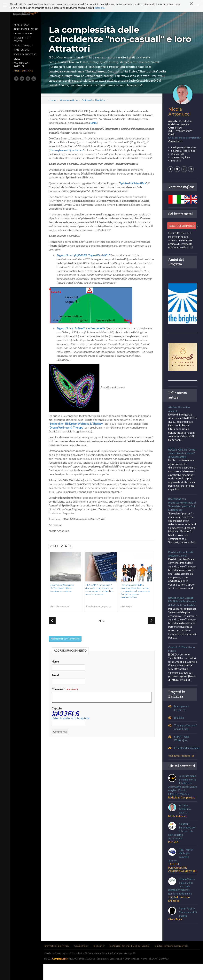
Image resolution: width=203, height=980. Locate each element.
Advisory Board (23, 34)
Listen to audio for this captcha (73, 723)
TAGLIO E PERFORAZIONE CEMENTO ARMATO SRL (181, 881)
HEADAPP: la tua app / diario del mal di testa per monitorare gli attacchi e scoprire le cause (101, 594)
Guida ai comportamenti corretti (173, 962)
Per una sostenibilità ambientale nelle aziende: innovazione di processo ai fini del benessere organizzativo (137, 596)
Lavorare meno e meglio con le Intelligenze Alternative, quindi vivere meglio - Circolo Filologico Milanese (183, 797)
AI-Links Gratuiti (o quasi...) (185, 821)
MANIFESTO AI (21, 50)
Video (17, 59)
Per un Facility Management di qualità (187, 928)
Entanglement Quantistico (69, 155)
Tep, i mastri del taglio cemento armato (181, 867)
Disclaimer (101, 962)
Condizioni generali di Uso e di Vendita (132, 962)
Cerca (194, 5)
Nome (57, 666)
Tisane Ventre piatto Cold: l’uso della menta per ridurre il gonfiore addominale (182, 902)
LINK (106, 127)
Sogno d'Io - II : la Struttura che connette (83, 333)
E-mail (57, 680)
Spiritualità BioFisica (96, 105)
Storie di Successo (25, 54)
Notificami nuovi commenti (67, 643)
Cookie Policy (83, 962)
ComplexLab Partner (21, 65)
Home (54, 105)
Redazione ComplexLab (182, 810)
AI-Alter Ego (21, 25)
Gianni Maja (176, 935)
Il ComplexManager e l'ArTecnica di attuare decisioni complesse (64, 593)
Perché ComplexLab (26, 29)
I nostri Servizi (23, 46)
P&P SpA (174, 854)
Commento (67, 694)
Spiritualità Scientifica (135, 188)
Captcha (59, 713)
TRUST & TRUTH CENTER (23, 40)
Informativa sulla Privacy (59, 962)
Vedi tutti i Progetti (182, 763)
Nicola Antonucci (180, 116)
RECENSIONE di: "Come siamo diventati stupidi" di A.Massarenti (182, 457)
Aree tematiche (23, 71)
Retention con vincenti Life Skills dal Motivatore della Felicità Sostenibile (183, 605)
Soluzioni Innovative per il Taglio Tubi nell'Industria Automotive (183, 843)
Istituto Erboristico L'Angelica (180, 915)
